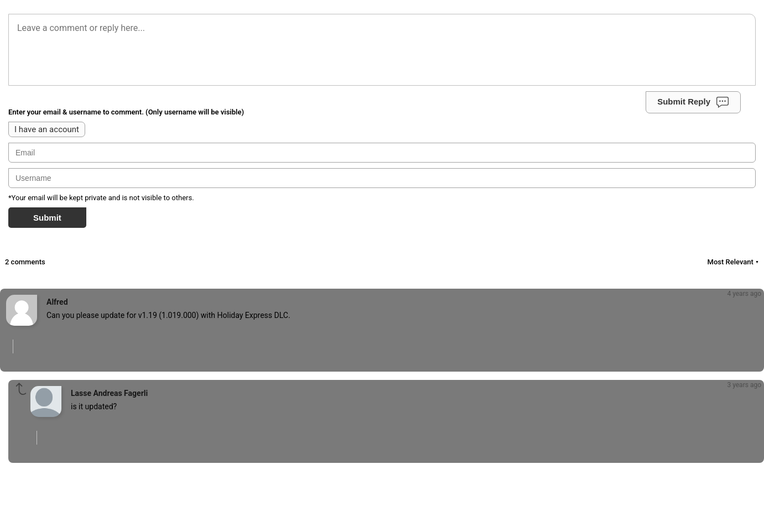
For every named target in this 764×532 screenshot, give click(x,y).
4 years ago (744, 294)
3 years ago (744, 385)
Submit (47, 218)
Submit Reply (693, 102)
